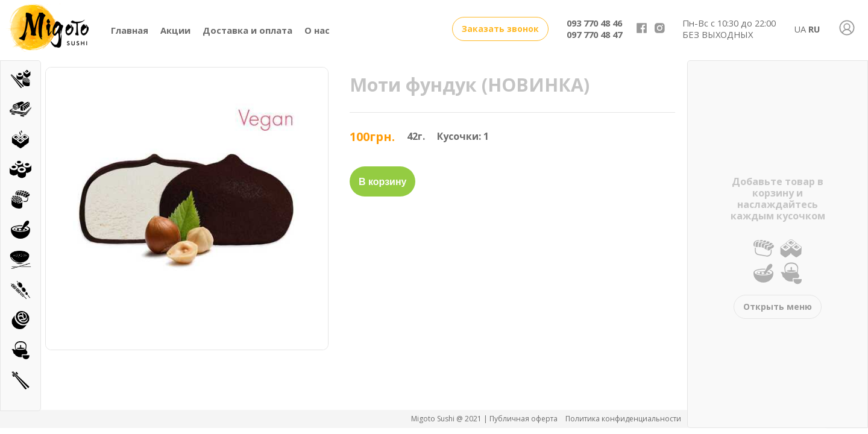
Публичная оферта (524, 419)
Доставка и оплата (247, 30)
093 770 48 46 (594, 23)
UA (800, 29)
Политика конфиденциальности (623, 419)
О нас (317, 30)
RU (814, 29)
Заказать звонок (500, 29)
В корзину (382, 182)
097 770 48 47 (594, 34)
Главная (130, 30)
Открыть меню (778, 307)
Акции (175, 30)
